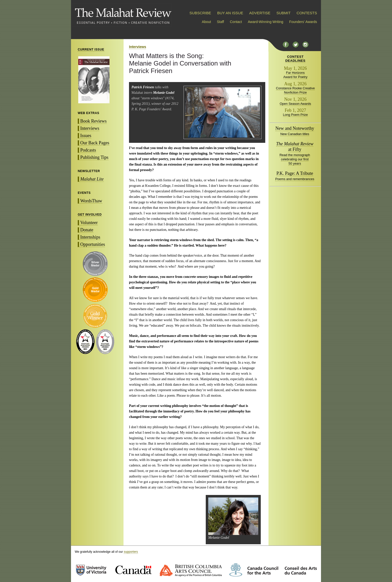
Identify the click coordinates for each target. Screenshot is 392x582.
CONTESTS (307, 13)
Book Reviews (93, 121)
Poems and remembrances (295, 179)
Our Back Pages (95, 143)
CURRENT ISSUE (91, 50)
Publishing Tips (94, 157)
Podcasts (88, 150)
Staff (220, 22)
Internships (90, 237)
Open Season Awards (295, 104)
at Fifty (295, 147)
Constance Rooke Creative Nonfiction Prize (295, 90)
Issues (86, 136)
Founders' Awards (303, 22)
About (206, 22)
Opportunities (93, 244)
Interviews (90, 128)
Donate (87, 230)
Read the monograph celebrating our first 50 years (295, 159)
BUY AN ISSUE (230, 13)
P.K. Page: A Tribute (295, 173)
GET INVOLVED (90, 215)
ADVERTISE (260, 13)
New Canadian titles (295, 134)
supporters (131, 552)
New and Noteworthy (295, 128)
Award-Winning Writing (265, 22)
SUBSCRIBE (200, 13)
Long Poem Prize (295, 115)
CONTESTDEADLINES (295, 59)
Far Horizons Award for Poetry (295, 75)
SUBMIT (283, 13)
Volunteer (89, 223)
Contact (236, 22)
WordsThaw (91, 201)
